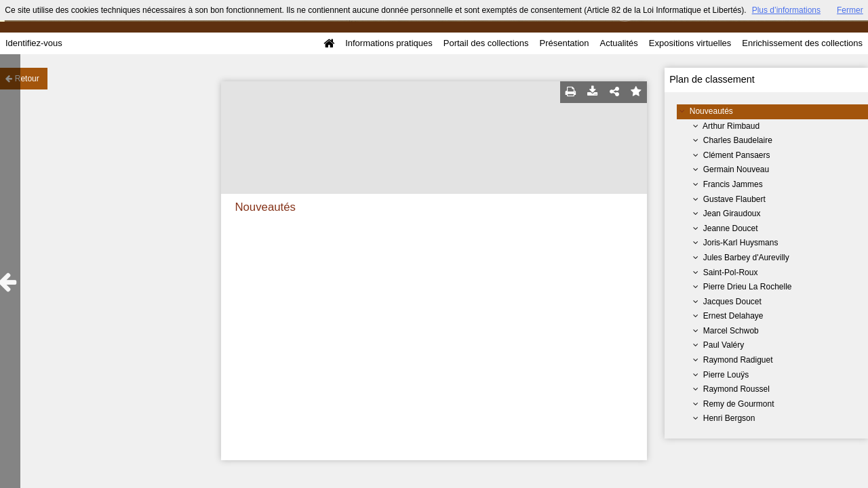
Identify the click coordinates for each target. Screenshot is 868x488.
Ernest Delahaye (733, 316)
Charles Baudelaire (738, 140)
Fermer (850, 10)
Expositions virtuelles (690, 43)
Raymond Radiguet (738, 360)
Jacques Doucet (732, 302)
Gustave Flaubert (734, 199)
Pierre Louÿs (726, 375)
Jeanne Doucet (731, 228)
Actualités (618, 43)
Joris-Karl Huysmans (741, 243)
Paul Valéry (724, 345)
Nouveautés (711, 111)
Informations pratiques (389, 43)
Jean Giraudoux (732, 213)
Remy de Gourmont (739, 404)
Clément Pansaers (737, 155)
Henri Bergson (729, 418)
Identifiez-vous (34, 43)
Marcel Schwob (731, 331)
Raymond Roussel (736, 389)
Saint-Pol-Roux (731, 272)
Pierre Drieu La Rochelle (748, 287)
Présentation (564, 43)
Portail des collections (486, 43)
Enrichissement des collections (802, 43)
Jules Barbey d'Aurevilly (746, 258)
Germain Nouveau (736, 169)
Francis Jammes (733, 184)
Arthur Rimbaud (731, 126)
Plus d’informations (786, 10)
